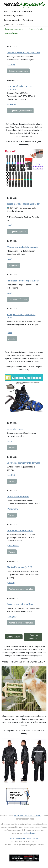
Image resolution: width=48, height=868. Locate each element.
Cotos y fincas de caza (18, 71)
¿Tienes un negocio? (33, 637)
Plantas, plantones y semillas (21, 589)
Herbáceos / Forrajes (18, 299)
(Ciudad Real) (13, 546)
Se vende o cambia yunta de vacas (23, 463)
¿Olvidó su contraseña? (14, 24)
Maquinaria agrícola (17, 231)
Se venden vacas (15, 429)
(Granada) (11, 104)
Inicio (7, 11)
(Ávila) (10, 332)
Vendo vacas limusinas (18, 496)
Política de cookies (30, 838)
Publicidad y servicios (14, 16)
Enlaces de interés (11, 33)
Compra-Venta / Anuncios (14, 29)
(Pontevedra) (13, 509)
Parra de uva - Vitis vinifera (20, 604)
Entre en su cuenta (12, 20)
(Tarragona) (12, 616)
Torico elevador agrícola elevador (23, 204)
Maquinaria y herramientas (20, 111)
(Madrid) (11, 65)
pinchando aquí (29, 833)
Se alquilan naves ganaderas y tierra (21, 316)
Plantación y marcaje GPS (19, 567)
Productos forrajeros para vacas (23, 281)
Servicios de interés (36, 29)
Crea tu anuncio (14, 637)
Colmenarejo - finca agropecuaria (23, 52)
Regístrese (28, 20)
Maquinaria (14, 265)
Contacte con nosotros (22, 11)
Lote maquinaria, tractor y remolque (20, 88)
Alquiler (12, 339)
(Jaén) (9, 225)
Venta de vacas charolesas (20, 530)
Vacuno (12, 447)
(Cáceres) (11, 582)
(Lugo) (10, 441)
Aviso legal (15, 838)
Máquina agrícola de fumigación (23, 247)
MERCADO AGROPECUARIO (27, 816)
